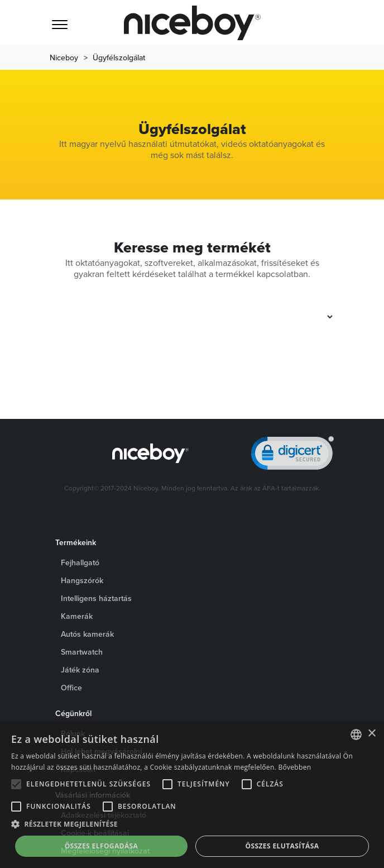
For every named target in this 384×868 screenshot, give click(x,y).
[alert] (192, 794)
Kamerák (77, 616)
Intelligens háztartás (96, 598)
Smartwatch (82, 652)
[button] (192, 824)
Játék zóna (80, 670)
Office (71, 688)
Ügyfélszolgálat (119, 58)
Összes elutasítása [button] (282, 846)
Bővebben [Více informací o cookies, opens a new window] (294, 767)
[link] (292, 456)
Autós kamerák (87, 634)
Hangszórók (82, 580)
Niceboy (64, 58)
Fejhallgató (80, 562)
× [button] (371, 734)
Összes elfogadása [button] (102, 846)
